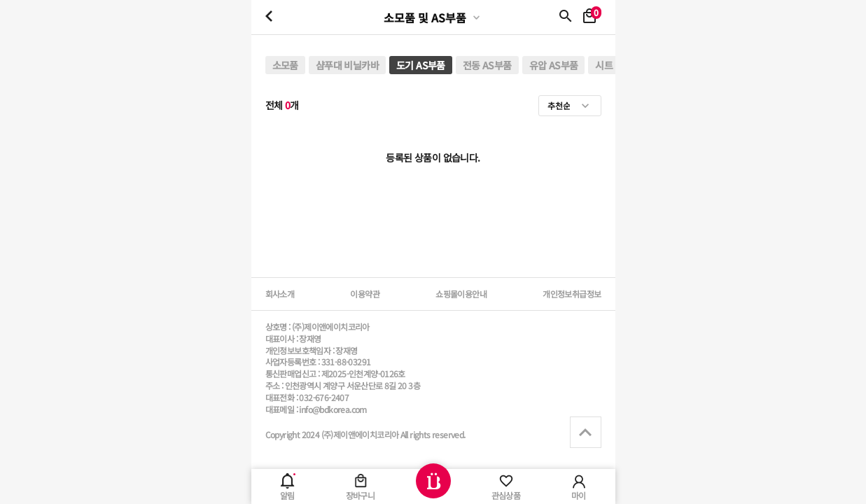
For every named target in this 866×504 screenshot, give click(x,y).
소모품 (285, 65)
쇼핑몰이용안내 (461, 294)
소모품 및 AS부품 (425, 17)
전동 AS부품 (487, 65)
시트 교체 (614, 65)
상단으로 (586, 432)
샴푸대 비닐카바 (347, 65)
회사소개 (280, 294)
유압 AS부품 (554, 65)
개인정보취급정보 (572, 294)
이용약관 (365, 294)
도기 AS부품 (421, 65)
